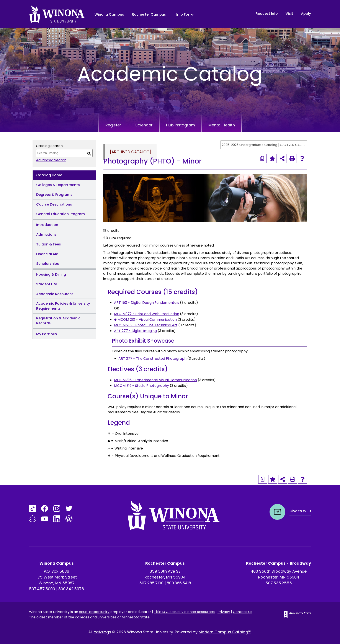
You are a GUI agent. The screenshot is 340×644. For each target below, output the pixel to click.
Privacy (224, 612)
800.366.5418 (179, 583)
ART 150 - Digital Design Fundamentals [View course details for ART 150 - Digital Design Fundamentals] (147, 303)
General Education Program (60, 214)
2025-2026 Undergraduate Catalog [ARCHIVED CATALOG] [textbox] (262, 145)
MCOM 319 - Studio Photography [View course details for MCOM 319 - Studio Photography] (141, 386)
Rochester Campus (149, 14)
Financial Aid (47, 254)
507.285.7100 (151, 583)
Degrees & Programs (54, 195)
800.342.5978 (71, 589)
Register (113, 125)
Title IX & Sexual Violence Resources (184, 612)
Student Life (47, 284)
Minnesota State (136, 617)
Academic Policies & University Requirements (63, 306)
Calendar (144, 125)
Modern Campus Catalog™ (225, 632)
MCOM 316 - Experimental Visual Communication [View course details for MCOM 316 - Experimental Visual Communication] (155, 380)
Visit (289, 14)
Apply (306, 14)
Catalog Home (49, 175)
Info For (183, 15)
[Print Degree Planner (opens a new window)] (262, 159)
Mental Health (222, 125)
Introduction (47, 225)
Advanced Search (51, 160)
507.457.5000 (42, 589)
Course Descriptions (54, 204)
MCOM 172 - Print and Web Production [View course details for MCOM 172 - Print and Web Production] (147, 314)
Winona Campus (109, 14)
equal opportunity (94, 612)
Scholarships (48, 264)
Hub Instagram (181, 125)
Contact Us (243, 612)
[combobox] (264, 145)
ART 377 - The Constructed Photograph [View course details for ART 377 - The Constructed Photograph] (152, 359)
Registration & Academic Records (58, 321)
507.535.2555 (279, 583)
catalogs (102, 632)
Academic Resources (55, 294)
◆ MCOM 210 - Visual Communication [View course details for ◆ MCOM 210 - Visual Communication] (145, 320)
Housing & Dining (51, 274)
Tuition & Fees (49, 244)
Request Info (267, 14)
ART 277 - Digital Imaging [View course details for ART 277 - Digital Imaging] (135, 331)
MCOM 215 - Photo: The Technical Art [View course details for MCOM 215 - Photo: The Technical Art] (146, 325)
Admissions (46, 235)
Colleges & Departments (58, 185)
